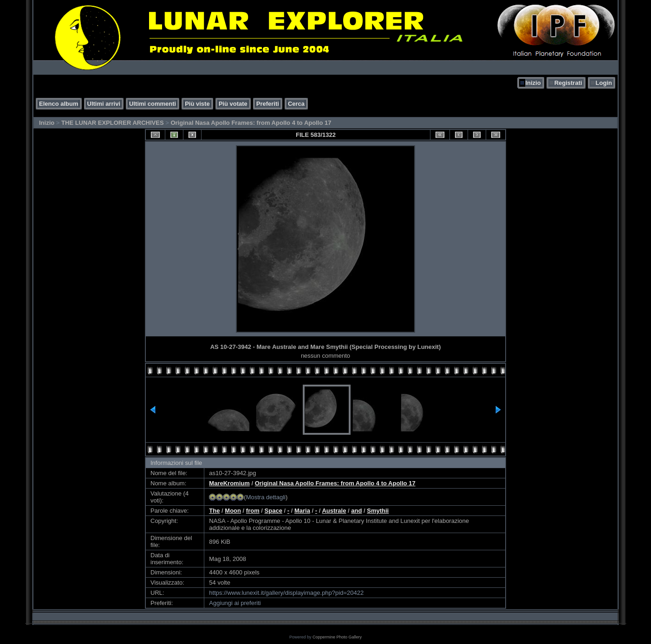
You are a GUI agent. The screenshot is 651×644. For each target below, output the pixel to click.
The (214, 511)
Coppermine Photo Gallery (337, 637)
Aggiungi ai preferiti (235, 603)
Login (604, 83)
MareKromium (229, 483)
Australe (334, 511)
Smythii (378, 511)
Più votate (233, 104)
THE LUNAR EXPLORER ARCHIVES (113, 123)
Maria (302, 511)
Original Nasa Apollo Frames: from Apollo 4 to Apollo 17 (251, 123)
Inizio (533, 83)
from (253, 511)
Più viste (197, 104)
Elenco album (59, 104)
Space (273, 511)
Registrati (568, 83)
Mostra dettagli (266, 497)
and (356, 511)
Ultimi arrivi (104, 104)
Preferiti (268, 104)
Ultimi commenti (153, 104)
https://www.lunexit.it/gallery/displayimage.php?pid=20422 (286, 593)
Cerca (296, 104)
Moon (233, 511)
